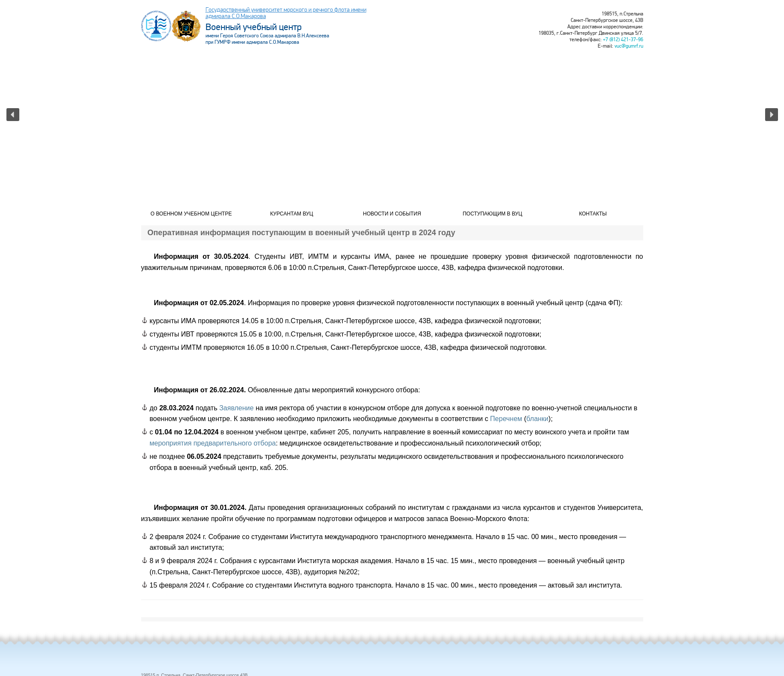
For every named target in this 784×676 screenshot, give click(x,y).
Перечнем (506, 419)
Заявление (236, 408)
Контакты (593, 214)
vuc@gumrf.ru (629, 46)
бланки (537, 419)
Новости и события (392, 214)
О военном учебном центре (191, 214)
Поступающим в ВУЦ (492, 214)
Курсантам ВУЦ (291, 214)
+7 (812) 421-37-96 (623, 40)
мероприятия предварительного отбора (213, 443)
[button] (13, 115)
